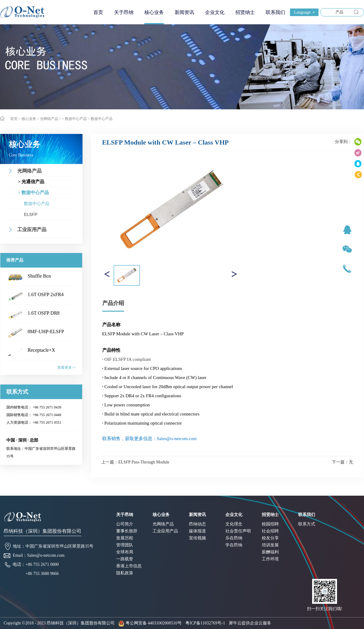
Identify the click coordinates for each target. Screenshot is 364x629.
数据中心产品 (102, 119)
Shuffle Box (39, 276)
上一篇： (135, 462)
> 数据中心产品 (74, 119)
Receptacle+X (41, 350)
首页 (98, 12)
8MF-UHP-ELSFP (46, 332)
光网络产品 (49, 119)
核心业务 (29, 119)
